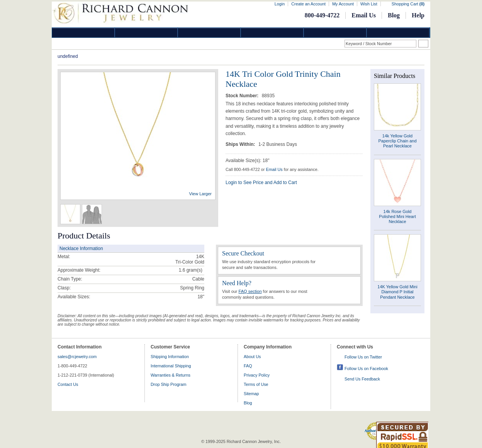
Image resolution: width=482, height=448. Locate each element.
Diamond (83, 33)
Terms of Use (256, 384)
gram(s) (191, 270)
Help (418, 15)
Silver (209, 33)
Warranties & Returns (171, 375)
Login (280, 4)
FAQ (248, 366)
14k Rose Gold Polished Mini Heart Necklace (397, 216)
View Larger (201, 194)
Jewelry (272, 33)
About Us (252, 357)
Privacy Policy (257, 375)
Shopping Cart (408, 4)
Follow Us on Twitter (363, 357)
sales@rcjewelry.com (77, 357)
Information (335, 33)
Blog (394, 15)
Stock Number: (243, 96)
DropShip (398, 33)
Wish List (369, 4)
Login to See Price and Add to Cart (261, 183)
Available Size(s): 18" (247, 161)
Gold (146, 33)
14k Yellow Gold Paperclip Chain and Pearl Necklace (397, 141)
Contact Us (68, 384)
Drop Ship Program (168, 384)
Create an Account (308, 4)
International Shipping (171, 366)
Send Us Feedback (362, 379)
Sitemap (251, 394)
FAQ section (250, 291)
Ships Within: (241, 144)
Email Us (364, 15)
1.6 (182, 270)
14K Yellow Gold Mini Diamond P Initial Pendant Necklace (397, 292)
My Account (343, 4)
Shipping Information (170, 357)
